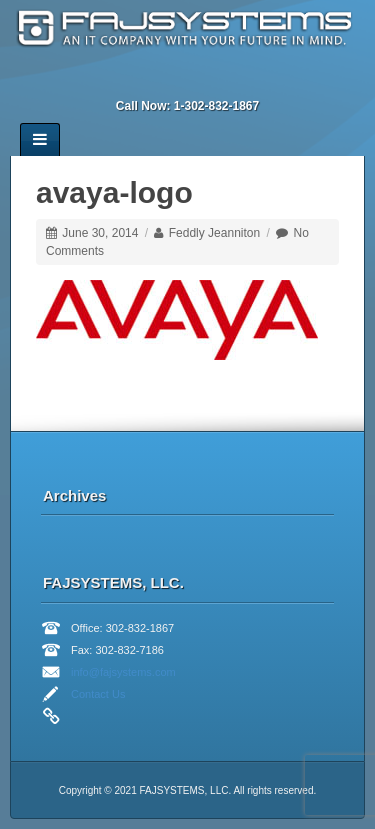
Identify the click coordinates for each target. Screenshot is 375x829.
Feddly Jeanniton (214, 233)
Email (119, 79)
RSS (254, 79)
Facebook (146, 79)
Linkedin (173, 79)
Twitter (200, 79)
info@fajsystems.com (123, 672)
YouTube (227, 79)
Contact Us (98, 694)
